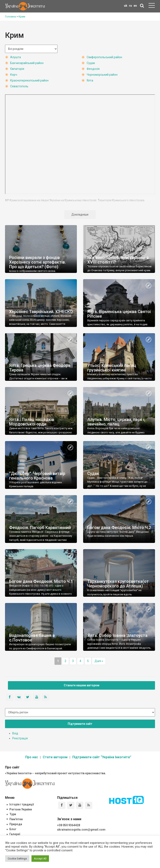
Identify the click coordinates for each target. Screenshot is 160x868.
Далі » (99, 661)
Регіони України (21, 809)
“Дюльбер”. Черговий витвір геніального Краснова (37, 476)
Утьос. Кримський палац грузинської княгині (112, 368)
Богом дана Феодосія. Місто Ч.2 (119, 528)
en (135, 6)
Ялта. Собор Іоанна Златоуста (117, 635)
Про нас (32, 757)
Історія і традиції (22, 804)
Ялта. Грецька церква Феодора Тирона (40, 368)
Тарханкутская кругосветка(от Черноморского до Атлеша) (118, 584)
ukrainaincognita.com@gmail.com (81, 830)
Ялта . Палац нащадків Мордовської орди (32, 422)
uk (126, 6)
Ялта (90, 80)
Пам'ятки (16, 819)
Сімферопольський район (104, 57)
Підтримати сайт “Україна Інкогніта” (102, 757)
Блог (13, 829)
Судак (91, 63)
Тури (13, 814)
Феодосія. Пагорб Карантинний (40, 528)
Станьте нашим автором (82, 685)
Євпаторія (17, 69)
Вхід (15, 733)
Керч (14, 75)
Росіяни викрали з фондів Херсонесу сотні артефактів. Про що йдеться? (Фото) (37, 262)
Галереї (15, 834)
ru (130, 6)
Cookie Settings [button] (17, 859)
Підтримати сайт (80, 724)
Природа (16, 824)
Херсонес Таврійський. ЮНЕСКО (41, 312)
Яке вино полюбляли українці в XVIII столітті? (118, 260)
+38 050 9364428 (69, 825)
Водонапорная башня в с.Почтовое (32, 638)
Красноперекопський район (29, 80)
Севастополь (19, 86)
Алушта (16, 57)
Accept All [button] (40, 859)
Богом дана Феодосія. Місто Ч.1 (41, 581)
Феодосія (93, 69)
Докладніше (80, 215)
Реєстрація (20, 738)
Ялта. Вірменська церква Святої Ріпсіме (119, 314)
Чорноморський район (102, 75)
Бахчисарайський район (27, 63)
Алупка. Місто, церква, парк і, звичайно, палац (116, 422)
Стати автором (55, 757)
